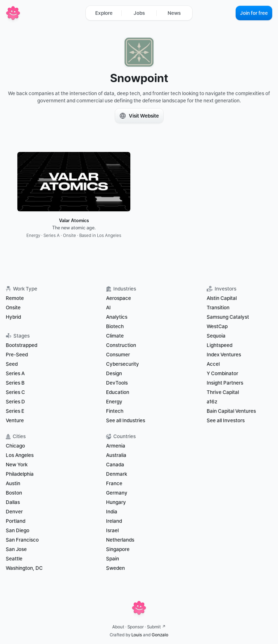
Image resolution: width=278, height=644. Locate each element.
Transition (218, 308)
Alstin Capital (222, 298)
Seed (12, 364)
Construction (121, 345)
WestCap (217, 326)
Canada (115, 465)
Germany (117, 493)
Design (114, 373)
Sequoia (216, 336)
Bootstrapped (22, 345)
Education (118, 392)
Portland (16, 521)
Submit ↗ (156, 627)
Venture (15, 420)
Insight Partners (225, 383)
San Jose (16, 549)
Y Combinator (222, 373)
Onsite (13, 308)
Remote (15, 298)
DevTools (117, 383)
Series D (15, 402)
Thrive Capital (223, 392)
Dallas (13, 502)
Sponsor (136, 627)
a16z (212, 402)
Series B (15, 383)
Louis (137, 635)
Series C (15, 392)
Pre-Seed (17, 355)
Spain (113, 559)
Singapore (118, 549)
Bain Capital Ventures (231, 411)
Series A (15, 373)
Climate (115, 336)
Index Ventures (224, 355)
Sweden (115, 568)
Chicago (15, 446)
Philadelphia (20, 474)
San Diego (18, 530)
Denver (14, 512)
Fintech (115, 411)
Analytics (117, 317)
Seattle (14, 559)
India (112, 512)
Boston (14, 493)
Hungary (116, 502)
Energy (114, 402)
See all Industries (126, 420)
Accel (213, 364)
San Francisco (22, 540)
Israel (112, 530)
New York (17, 465)
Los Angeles (20, 455)
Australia (116, 455)
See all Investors (226, 420)
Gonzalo (160, 635)
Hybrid (13, 317)
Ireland (114, 521)
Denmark (117, 474)
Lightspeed (220, 345)
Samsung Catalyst (228, 317)
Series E (15, 411)
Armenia (116, 446)
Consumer (118, 355)
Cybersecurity (123, 364)
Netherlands (120, 540)
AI (108, 308)
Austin (13, 483)
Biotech (115, 326)
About (118, 627)
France (114, 483)
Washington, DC (24, 568)
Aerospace (119, 298)
